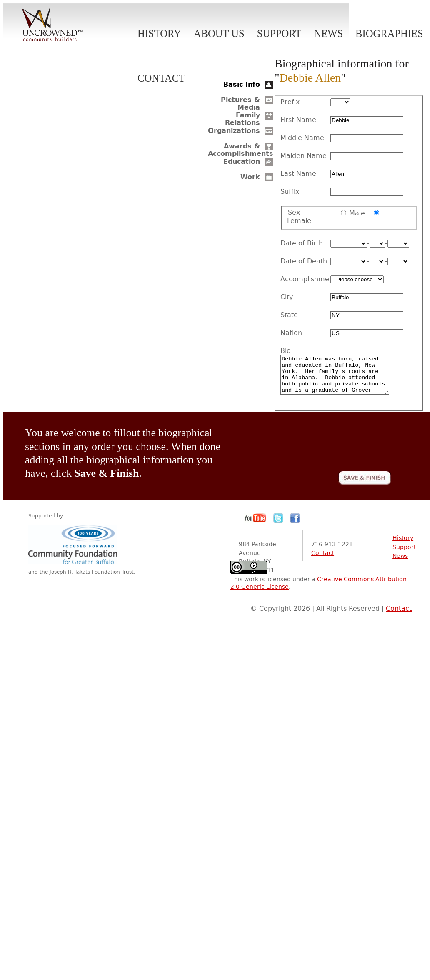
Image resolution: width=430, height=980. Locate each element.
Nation (291, 333)
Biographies (389, 34)
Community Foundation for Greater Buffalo (74, 552)
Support (279, 34)
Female (299, 221)
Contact (161, 78)
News (328, 34)
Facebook (295, 526)
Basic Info (242, 84)
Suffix (290, 192)
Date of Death (304, 261)
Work (250, 177)
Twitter (278, 526)
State (289, 315)
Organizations (234, 131)
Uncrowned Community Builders (52, 25)
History (159, 34)
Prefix (290, 102)
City (287, 297)
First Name (298, 120)
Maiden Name (304, 156)
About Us (219, 34)
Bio (286, 351)
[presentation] (328, 450)
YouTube (255, 526)
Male (357, 213)
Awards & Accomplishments (241, 150)
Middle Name (302, 138)
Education (242, 161)
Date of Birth (302, 243)
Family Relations (242, 119)
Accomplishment (305, 279)
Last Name (298, 174)
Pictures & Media (240, 104)
